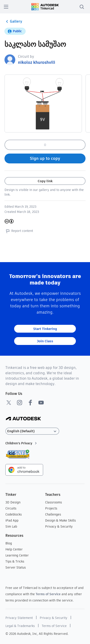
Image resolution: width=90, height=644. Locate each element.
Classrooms (54, 502)
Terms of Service (48, 594)
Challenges (53, 514)
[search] (82, 7)
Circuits (11, 508)
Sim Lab (11, 526)
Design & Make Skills (60, 520)
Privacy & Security (59, 526)
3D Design (13, 502)
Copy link (45, 181)
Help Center (14, 549)
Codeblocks (14, 514)
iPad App (12, 520)
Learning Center (17, 555)
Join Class (45, 341)
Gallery (13, 21)
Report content (19, 231)
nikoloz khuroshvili (37, 62)
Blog (9, 543)
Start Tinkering (45, 329)
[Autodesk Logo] (23, 419)
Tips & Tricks (15, 561)
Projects (51, 508)
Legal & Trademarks (20, 626)
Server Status (16, 567)
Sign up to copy (45, 158)
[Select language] (32, 431)
